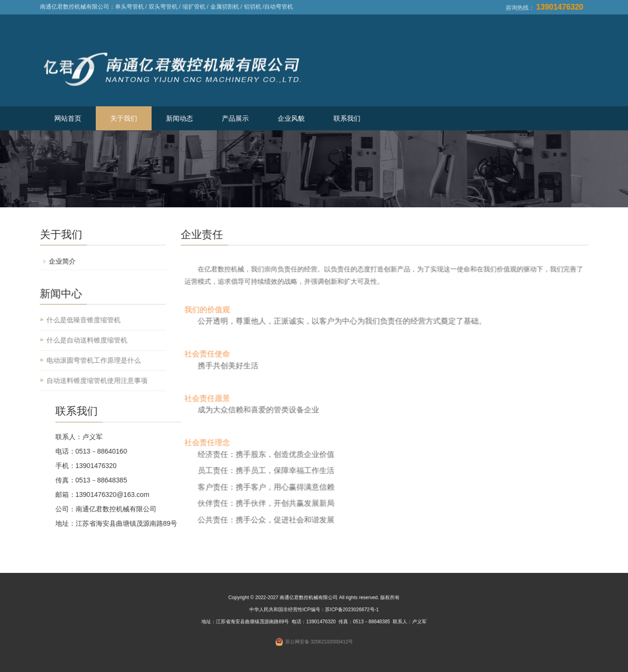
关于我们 (124, 118)
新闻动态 (179, 118)
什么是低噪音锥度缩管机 (79, 320)
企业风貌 (291, 118)
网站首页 (68, 118)
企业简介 (66, 261)
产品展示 (235, 118)
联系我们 (347, 118)
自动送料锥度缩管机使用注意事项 (93, 380)
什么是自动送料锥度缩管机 (83, 340)
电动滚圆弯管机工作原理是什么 (90, 360)
